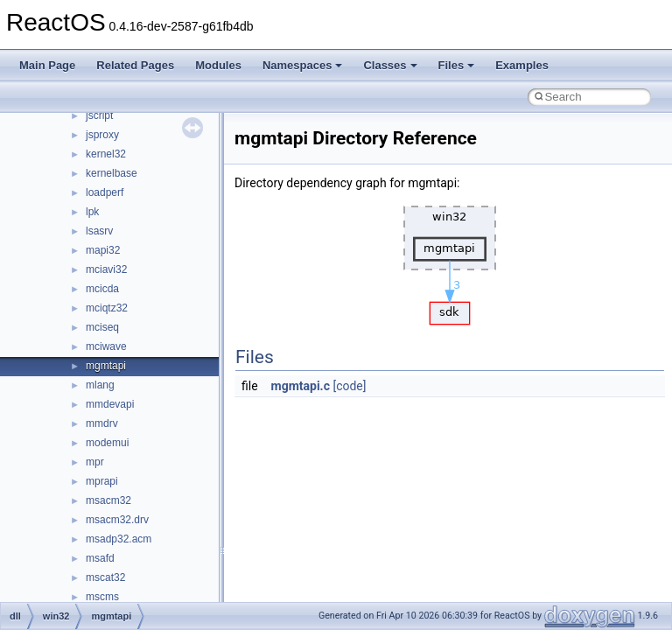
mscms (102, 597)
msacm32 (108, 500)
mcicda (102, 289)
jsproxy (102, 135)
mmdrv (102, 423)
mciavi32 (106, 269)
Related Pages (135, 65)
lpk (92, 212)
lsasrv (99, 231)
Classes (390, 65)
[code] (349, 386)
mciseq (102, 327)
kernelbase (112, 173)
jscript (99, 115)
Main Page (47, 65)
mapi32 (103, 250)
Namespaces (303, 65)
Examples (522, 65)
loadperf (105, 192)
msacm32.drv (117, 520)
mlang (100, 385)
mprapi (102, 481)
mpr (95, 462)
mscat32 (105, 577)
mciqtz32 (107, 308)
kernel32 (106, 154)
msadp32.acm (119, 539)
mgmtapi (106, 366)
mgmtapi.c (301, 386)
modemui (107, 443)
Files (457, 65)
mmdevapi (110, 404)
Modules (218, 65)
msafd (100, 558)
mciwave (106, 346)
